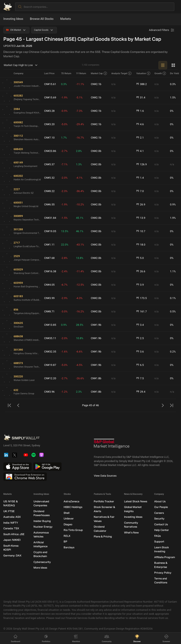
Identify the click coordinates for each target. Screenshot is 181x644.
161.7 (141, 312)
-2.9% (64, 298)
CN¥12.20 (50, 378)
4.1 (140, 151)
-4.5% (79, 365)
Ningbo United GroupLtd (26, 206)
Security (159, 519)
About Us (160, 501)
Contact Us (161, 524)
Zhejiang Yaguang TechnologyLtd (27, 99)
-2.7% (64, 151)
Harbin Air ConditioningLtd (27, 180)
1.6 (140, 111)
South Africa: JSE (14, 534)
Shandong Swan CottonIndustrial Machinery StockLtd (27, 273)
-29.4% (80, 124)
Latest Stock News (136, 501)
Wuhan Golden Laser (24, 380)
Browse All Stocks (42, 19)
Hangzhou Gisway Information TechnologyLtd (27, 353)
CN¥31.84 (50, 218)
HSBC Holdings (73, 507)
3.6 (140, 352)
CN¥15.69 (50, 97)
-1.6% (64, 352)
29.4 (141, 392)
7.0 (140, 191)
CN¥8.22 (49, 191)
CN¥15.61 (50, 84)
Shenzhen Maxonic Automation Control (27, 139)
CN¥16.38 (50, 271)
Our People (161, 507)
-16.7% (80, 138)
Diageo (68, 524)
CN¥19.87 (50, 365)
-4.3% (79, 298)
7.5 (140, 378)
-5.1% (79, 97)
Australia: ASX (12, 517)
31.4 (141, 98)
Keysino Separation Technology (27, 220)
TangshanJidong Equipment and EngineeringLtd (27, 313)
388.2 (141, 84)
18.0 (141, 245)
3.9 (140, 285)
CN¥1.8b (96, 378)
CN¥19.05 (50, 231)
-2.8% (64, 258)
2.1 (140, 138)
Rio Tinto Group (73, 530)
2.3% (79, 392)
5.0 (140, 258)
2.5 (140, 338)
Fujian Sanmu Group (24, 394)
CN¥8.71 (49, 311)
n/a (113, 84)
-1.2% (64, 392)
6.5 (140, 365)
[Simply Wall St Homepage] (8, 7)
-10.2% (80, 204)
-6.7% (64, 285)
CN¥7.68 (49, 258)
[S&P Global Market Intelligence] (112, 445)
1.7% (64, 138)
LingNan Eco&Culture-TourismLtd (27, 246)
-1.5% (64, 218)
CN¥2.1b (96, 84)
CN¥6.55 (49, 204)
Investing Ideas (13, 19)
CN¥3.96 (49, 392)
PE (138, 84)
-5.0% (64, 124)
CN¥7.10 (49, 138)
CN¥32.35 (50, 352)
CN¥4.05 (49, 285)
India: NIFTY (11, 523)
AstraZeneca (71, 501)
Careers (159, 513)
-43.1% (80, 245)
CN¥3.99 (49, 298)
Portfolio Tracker (104, 501)
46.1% (80, 231)
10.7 (141, 231)
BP (65, 542)
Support (159, 542)
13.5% (65, 231)
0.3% (64, 84)
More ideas (40, 568)
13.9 (141, 218)
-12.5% (80, 285)
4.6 (140, 124)
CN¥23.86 (50, 151)
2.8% (79, 151)
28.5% (80, 325)
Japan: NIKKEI (12, 540)
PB (138, 111)
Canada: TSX (11, 528)
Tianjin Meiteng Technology (27, 153)
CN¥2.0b (96, 151)
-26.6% (80, 378)
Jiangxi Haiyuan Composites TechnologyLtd (27, 260)
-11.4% (80, 271)
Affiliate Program (165, 557)
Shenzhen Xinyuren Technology (27, 367)
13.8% (80, 258)
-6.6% (79, 352)
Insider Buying (42, 521)
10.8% (80, 338)
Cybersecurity (42, 562)
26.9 (141, 205)
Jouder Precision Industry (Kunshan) (27, 86)
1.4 (140, 178)
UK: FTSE (9, 511)
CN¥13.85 (50, 325)
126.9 (141, 164)
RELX (67, 536)
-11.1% (80, 84)
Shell (67, 513)
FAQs (157, 536)
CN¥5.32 (49, 178)
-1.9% (64, 97)
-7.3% (79, 111)
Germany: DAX (12, 556)
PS (138, 124)
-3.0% (64, 311)
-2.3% (64, 191)
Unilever (69, 519)
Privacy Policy (163, 573)
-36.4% (80, 191)
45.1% (80, 218)
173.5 (141, 298)
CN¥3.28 (49, 111)
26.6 (141, 271)
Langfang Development (25, 166)
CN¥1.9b (96, 325)
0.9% (64, 325)
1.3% (79, 164)
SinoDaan (19, 327)
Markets (66, 19)
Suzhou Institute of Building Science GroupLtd (27, 300)
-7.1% (64, 164)
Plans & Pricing (103, 536)
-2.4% (64, 271)
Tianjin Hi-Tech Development (27, 126)
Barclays (69, 547)
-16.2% (80, 311)
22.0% (65, 245)
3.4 (140, 325)
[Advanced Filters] (162, 30)
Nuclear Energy (43, 527)
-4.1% (79, 178)
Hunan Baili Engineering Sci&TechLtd (27, 287)
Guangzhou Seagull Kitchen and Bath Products (27, 113)
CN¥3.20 (49, 124)
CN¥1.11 (49, 245)
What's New (131, 533)
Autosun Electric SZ (24, 193)
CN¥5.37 (49, 164)
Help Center (162, 530)
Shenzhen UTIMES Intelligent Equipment (27, 340)
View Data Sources (105, 476)
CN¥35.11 (50, 338)
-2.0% (64, 178)
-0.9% (64, 111)
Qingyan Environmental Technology (27, 233)
